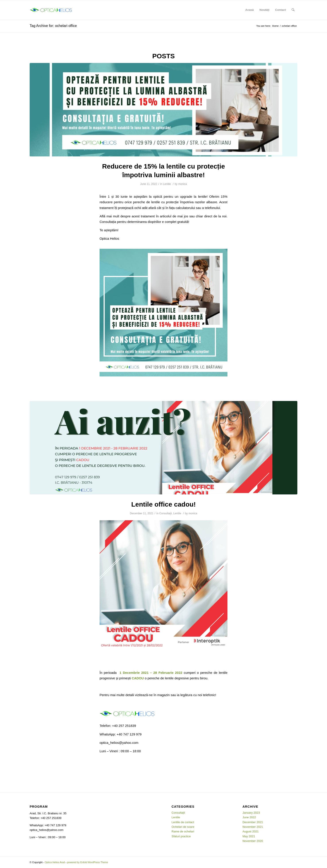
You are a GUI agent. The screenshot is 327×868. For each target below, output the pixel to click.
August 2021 (251, 831)
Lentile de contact (183, 822)
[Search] (293, 10)
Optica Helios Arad (55, 862)
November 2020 (253, 841)
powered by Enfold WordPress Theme (88, 862)
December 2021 (253, 822)
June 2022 (249, 817)
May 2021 (249, 836)
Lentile (167, 184)
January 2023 (251, 813)
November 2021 (253, 827)
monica (183, 184)
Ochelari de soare (183, 827)
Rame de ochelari (183, 831)
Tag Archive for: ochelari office (53, 26)
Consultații (165, 513)
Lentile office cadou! (163, 504)
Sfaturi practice (181, 836)
